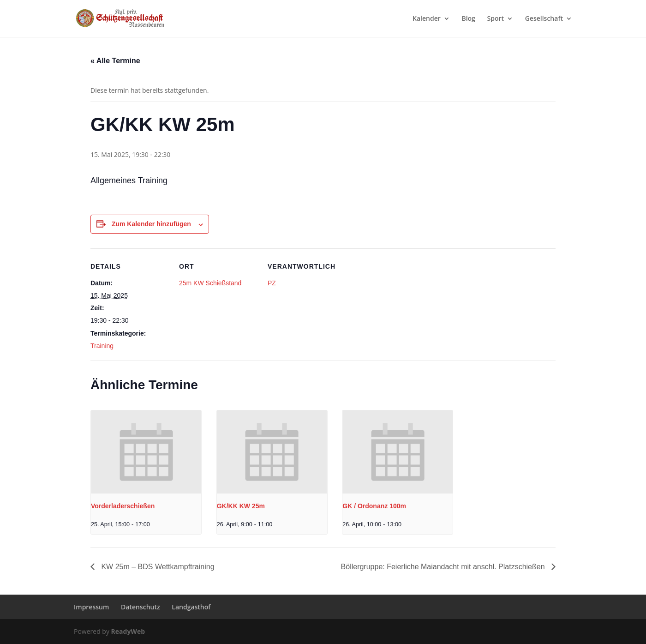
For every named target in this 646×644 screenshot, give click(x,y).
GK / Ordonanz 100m (374, 506)
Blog (468, 19)
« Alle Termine (115, 61)
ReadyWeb (128, 631)
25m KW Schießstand (210, 283)
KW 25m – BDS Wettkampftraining (157, 567)
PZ (272, 283)
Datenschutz (141, 607)
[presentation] (146, 452)
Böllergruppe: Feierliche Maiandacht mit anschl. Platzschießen (444, 567)
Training (102, 346)
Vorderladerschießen (123, 506)
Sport (496, 19)
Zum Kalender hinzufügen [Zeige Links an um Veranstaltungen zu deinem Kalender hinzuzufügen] (151, 224)
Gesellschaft (544, 19)
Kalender (427, 19)
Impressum (91, 607)
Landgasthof (191, 607)
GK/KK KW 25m (241, 506)
